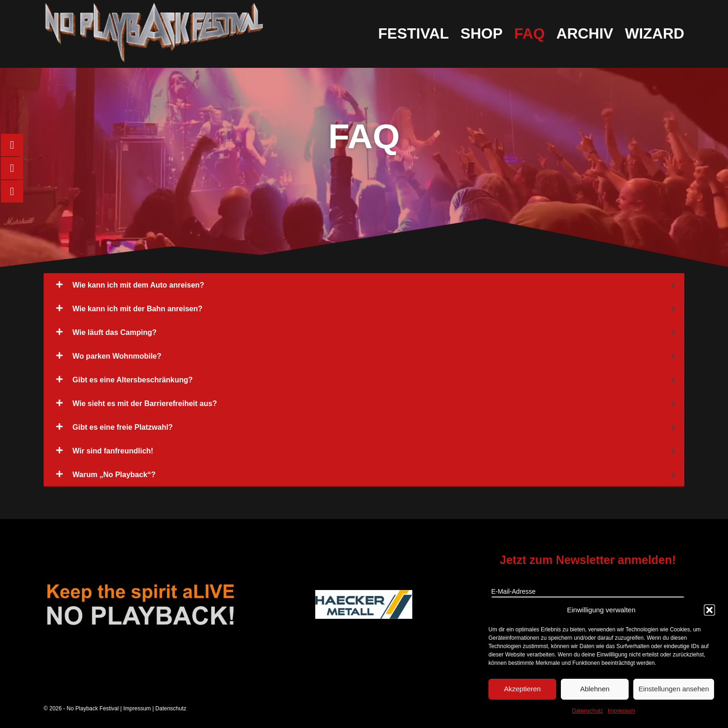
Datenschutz (588, 711)
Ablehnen (595, 689)
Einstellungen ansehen (674, 689)
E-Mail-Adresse (513, 591)
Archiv (585, 33)
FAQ (529, 33)
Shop (482, 33)
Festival (414, 33)
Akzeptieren (522, 689)
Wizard (655, 33)
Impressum (621, 711)
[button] (709, 610)
